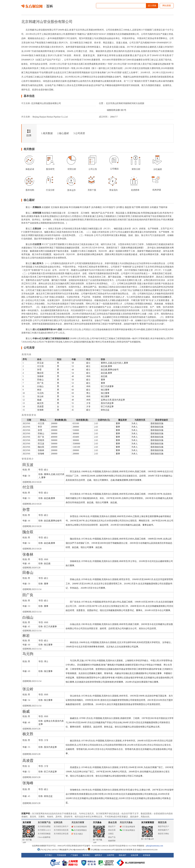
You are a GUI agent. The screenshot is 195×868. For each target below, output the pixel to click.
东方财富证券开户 (61, 826)
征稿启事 (135, 855)
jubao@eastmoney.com (154, 846)
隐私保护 (122, 855)
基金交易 (112, 830)
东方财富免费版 (44, 826)
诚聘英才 (98, 855)
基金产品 (112, 837)
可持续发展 (61, 855)
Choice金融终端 (44, 837)
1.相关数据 (47, 133)
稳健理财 (112, 841)
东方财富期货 (148, 822)
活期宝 (111, 834)
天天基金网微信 (127, 830)
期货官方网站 (163, 834)
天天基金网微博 (127, 827)
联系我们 (86, 855)
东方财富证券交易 (61, 834)
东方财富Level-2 (44, 830)
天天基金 (97, 822)
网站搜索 (167, 6)
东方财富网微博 (79, 827)
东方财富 (27, 822)
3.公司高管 (79, 133)
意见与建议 (77, 834)
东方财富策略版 (44, 834)
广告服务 (74, 855)
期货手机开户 (163, 826)
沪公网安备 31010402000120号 (101, 850)
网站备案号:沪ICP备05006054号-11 (74, 850)
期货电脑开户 (163, 830)
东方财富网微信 (79, 830)
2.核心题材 (63, 133)
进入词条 (152, 6)
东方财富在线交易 (61, 830)
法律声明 (110, 855)
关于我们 (48, 855)
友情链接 (147, 855)
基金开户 (112, 826)
